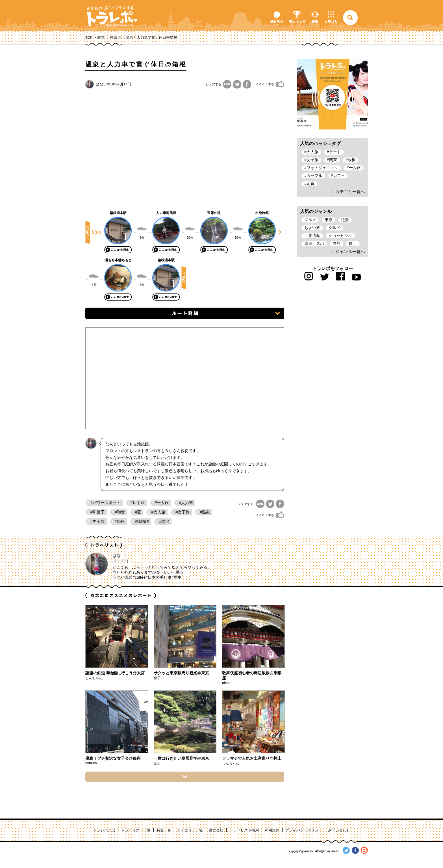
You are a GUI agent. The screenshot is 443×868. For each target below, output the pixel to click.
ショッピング (340, 236)
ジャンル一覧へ (350, 251)
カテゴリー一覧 (190, 830)
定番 (310, 183)
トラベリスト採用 (244, 830)
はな (99, 84)
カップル (314, 176)
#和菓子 (97, 512)
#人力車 (186, 503)
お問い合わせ (339, 830)
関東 (101, 38)
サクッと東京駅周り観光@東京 (181, 673)
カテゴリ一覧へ (350, 192)
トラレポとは (104, 830)
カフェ (339, 176)
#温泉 (205, 512)
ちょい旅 (312, 228)
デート (335, 152)
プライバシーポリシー (304, 830)
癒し (353, 243)
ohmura (228, 683)
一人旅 (355, 168)
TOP (89, 38)
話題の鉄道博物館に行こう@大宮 (115, 673)
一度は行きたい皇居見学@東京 (181, 758)
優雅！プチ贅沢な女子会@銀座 (113, 758)
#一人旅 (162, 503)
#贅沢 (164, 521)
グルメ (310, 220)
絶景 (345, 220)
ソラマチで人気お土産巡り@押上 (252, 758)
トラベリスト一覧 (136, 830)
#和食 (120, 512)
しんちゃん (94, 678)
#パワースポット (105, 503)
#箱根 (120, 521)
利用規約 (272, 830)
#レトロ (138, 503)
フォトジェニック (322, 168)
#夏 (138, 512)
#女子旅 (183, 512)
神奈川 (115, 38)
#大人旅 (158, 512)
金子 (157, 678)
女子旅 (312, 160)
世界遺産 (312, 236)
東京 (329, 220)
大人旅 (312, 152)
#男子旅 (97, 521)
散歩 (351, 160)
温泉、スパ (314, 243)
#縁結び (142, 521)
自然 (336, 243)
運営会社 (216, 830)
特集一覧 (164, 830)
